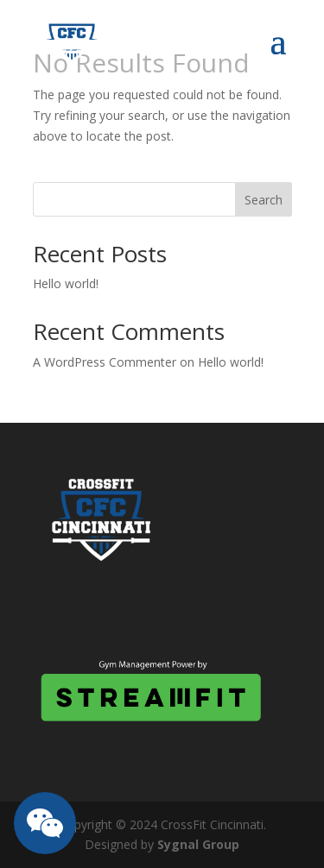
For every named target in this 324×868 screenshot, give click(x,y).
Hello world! (66, 283)
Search (264, 200)
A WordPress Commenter (105, 362)
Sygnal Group (198, 844)
